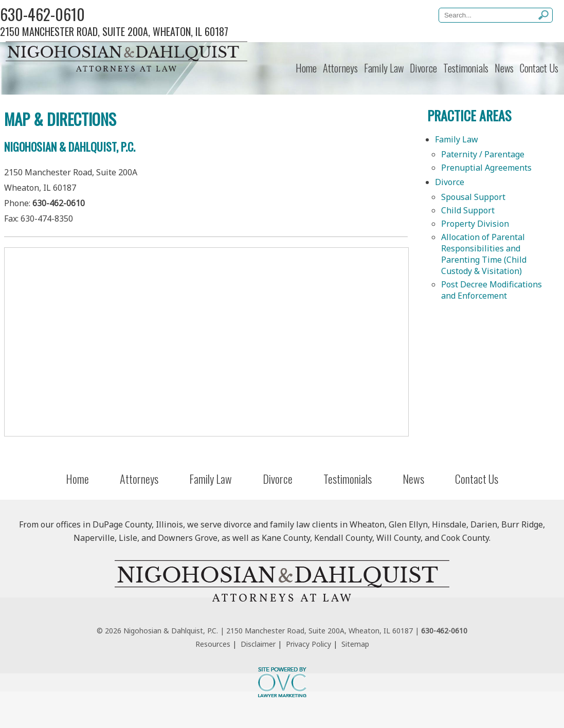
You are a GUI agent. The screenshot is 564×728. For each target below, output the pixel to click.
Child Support (468, 210)
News (504, 68)
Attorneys (340, 68)
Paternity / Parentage (483, 154)
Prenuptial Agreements (486, 168)
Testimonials (466, 68)
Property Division (475, 224)
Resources (213, 644)
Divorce (423, 68)
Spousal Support (473, 197)
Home (306, 68)
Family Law (384, 68)
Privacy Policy (308, 644)
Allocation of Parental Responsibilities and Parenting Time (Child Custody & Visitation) (484, 254)
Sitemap (355, 644)
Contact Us (539, 68)
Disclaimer (258, 644)
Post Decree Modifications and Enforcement (492, 290)
